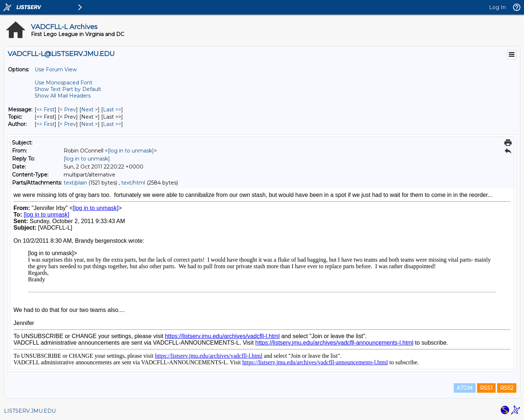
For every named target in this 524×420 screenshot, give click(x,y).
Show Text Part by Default (68, 89)
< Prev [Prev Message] (68, 110)
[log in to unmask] (131, 151)
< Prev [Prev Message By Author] (68, 124)
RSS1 (486, 388)
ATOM (465, 388)
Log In (497, 7)
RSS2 (507, 388)
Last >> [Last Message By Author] (112, 124)
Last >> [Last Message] (112, 110)
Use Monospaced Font (63, 83)
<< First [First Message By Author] (45, 124)
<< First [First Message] (45, 110)
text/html (133, 183)
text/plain (75, 183)
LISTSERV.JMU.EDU (30, 411)
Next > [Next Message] (90, 110)
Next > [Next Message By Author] (90, 124)
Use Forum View (56, 70)
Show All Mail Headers (63, 96)
